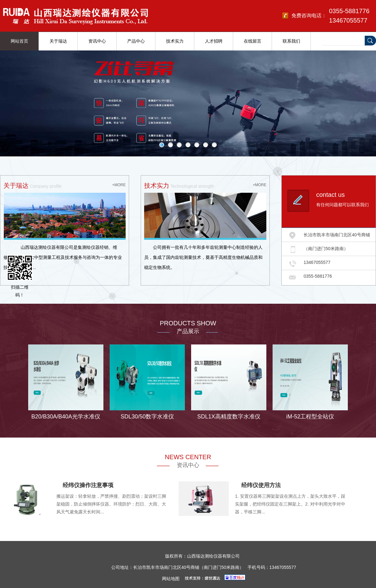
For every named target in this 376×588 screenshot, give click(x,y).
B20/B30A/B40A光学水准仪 (66, 417)
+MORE (119, 185)
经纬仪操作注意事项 (88, 485)
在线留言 (253, 41)
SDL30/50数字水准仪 (147, 417)
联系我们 (291, 41)
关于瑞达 (58, 41)
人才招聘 (214, 41)
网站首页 (19, 41)
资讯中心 (97, 41)
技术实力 (175, 41)
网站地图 (171, 579)
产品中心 (136, 41)
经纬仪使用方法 (261, 485)
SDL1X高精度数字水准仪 (229, 417)
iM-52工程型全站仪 (310, 417)
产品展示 (188, 331)
